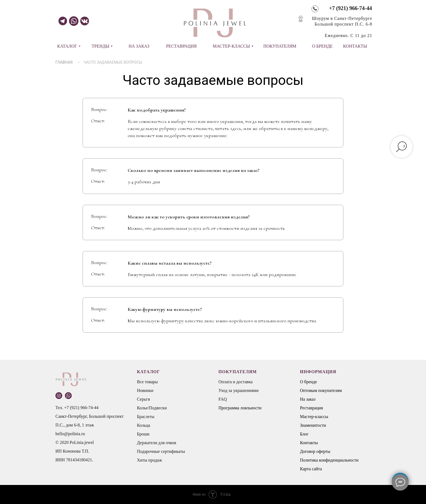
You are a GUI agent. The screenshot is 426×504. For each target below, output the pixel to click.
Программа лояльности (240, 408)
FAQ (223, 399)
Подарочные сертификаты (161, 451)
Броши (143, 434)
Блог (304, 434)
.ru (82, 434)
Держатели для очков (156, 443)
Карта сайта (311, 469)
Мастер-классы (314, 417)
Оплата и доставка (236, 382)
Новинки (145, 390)
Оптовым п (310, 390)
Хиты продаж (149, 460)
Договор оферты (315, 451)
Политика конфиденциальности (329, 460)
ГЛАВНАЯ (64, 62)
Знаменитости (313, 425)
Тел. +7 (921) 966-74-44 (77, 408)
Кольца (144, 425)
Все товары (147, 382)
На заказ (308, 399)
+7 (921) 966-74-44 (350, 8)
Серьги (143, 399)
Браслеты (146, 417)
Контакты (309, 443)
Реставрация (311, 408)
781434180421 (79, 460)
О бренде (308, 382)
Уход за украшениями (239, 390)
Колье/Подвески (152, 408)
